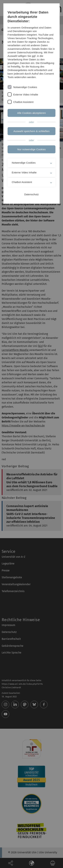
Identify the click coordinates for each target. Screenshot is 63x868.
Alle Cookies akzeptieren (32, 113)
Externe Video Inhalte (26, 95)
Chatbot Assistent (23, 102)
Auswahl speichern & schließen (32, 131)
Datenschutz (32, 194)
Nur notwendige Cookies (31, 149)
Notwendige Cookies (25, 87)
